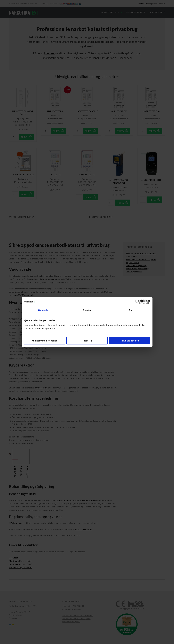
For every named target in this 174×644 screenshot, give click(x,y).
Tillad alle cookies (130, 341)
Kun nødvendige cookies (44, 341)
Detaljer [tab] (87, 310)
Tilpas (87, 341)
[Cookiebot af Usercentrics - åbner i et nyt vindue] (138, 302)
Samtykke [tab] (43, 310)
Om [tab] (131, 310)
